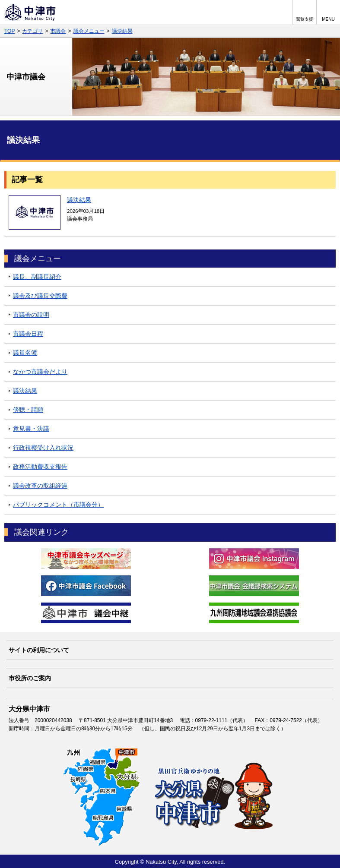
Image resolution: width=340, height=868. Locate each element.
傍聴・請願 (28, 410)
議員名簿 (25, 353)
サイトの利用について (39, 650)
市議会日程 (28, 334)
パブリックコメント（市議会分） (58, 505)
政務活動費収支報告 (40, 467)
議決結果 (122, 31)
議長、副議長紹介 (37, 277)
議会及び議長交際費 (40, 296)
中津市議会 (26, 77)
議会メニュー (89, 31)
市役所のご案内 (30, 678)
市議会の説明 (31, 315)
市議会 (58, 31)
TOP (10, 31)
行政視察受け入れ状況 (43, 448)
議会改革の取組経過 (40, 486)
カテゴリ (32, 31)
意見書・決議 (31, 429)
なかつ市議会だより (40, 372)
